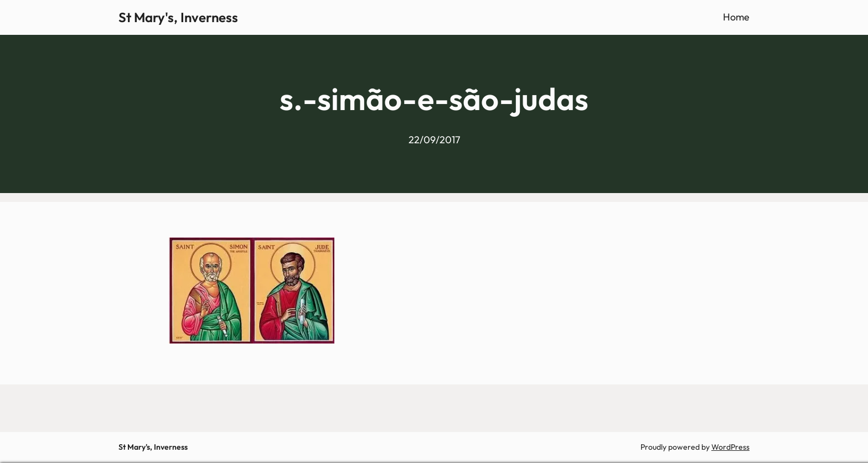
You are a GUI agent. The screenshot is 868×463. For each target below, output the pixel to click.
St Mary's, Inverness (178, 17)
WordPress (730, 447)
